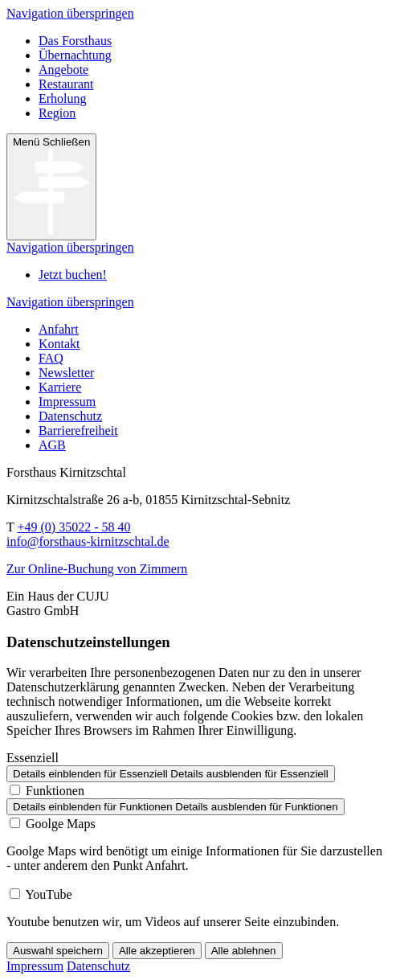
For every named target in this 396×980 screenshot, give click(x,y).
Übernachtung (75, 55)
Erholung (63, 98)
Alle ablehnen (244, 951)
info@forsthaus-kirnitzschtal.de (88, 541)
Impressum (67, 402)
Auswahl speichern (58, 951)
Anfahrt (59, 329)
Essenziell (33, 758)
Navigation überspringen (70, 13)
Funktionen (55, 791)
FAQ (51, 358)
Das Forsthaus (75, 41)
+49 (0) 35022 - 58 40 (73, 527)
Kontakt (59, 344)
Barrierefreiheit (78, 431)
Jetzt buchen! (73, 275)
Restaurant (66, 84)
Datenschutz (70, 416)
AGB (52, 445)
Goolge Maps (61, 824)
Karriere (60, 387)
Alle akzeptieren (157, 951)
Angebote (63, 70)
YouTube (48, 894)
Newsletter (66, 373)
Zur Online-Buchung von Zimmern (97, 569)
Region (57, 113)
